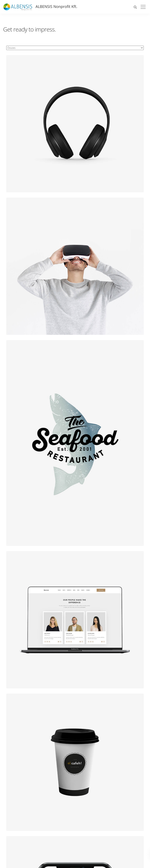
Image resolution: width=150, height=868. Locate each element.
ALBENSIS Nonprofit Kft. (56, 6)
